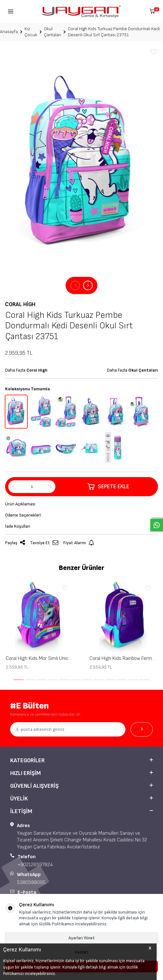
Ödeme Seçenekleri (23, 515)
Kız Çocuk (31, 32)
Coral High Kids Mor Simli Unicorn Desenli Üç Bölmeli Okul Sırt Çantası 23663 (40, 658)
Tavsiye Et (44, 543)
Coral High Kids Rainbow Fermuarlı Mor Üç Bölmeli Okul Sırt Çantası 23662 (123, 658)
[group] (81, 163)
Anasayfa (9, 32)
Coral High (20, 304)
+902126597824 (35, 865)
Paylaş (15, 543)
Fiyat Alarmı (79, 543)
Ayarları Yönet (82, 938)
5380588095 (31, 883)
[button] (75, 285)
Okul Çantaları (53, 32)
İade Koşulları (18, 526)
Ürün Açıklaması (20, 504)
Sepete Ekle (108, 487)
